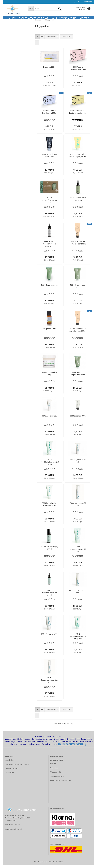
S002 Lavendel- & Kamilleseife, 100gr (49, 115)
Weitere (84, 18)
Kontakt (53, 767)
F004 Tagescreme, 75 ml (49, 638)
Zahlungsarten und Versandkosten (17, 767)
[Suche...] (31, 8)
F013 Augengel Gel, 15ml (49, 420)
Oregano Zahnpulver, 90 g (49, 377)
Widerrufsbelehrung (57, 779)
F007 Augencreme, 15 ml (78, 464)
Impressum (54, 771)
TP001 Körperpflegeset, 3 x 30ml (49, 203)
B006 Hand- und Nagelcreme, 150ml (78, 377)
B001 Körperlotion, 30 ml (49, 289)
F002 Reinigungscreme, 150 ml (78, 552)
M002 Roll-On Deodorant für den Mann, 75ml (49, 247)
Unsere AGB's (10, 775)
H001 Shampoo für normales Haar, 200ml (78, 246)
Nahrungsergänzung (64, 18)
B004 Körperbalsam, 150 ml (78, 289)
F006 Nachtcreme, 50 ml (78, 507)
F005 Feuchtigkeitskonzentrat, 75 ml (50, 465)
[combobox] (52, 40)
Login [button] (77, 2)
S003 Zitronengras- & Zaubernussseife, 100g (78, 115)
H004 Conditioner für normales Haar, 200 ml (78, 333)
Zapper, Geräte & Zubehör (34, 18)
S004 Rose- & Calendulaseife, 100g (78, 71)
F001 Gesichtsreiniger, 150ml (49, 551)
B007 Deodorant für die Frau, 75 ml (78, 202)
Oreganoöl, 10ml (49, 332)
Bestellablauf (9, 763)
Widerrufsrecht (55, 775)
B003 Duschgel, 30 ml (78, 419)
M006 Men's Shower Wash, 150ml (49, 158)
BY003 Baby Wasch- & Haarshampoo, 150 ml (78, 158)
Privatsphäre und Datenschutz (61, 783)
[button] (38, 40)
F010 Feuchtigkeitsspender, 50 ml (49, 683)
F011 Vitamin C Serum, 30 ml (78, 595)
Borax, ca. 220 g (49, 70)
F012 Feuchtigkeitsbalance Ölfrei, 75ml (78, 639)
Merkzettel (88, 2)
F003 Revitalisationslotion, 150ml (49, 596)
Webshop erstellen (41, 865)
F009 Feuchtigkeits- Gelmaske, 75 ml (49, 507)
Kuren (12, 18)
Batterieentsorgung (11, 771)
